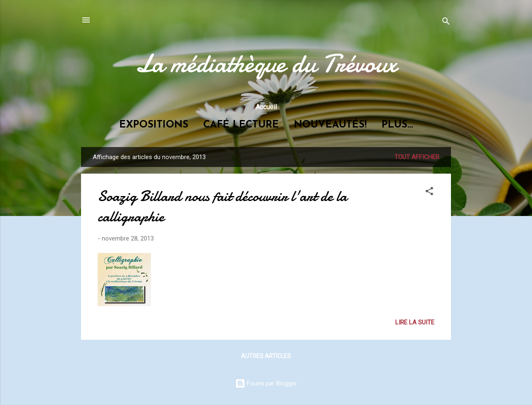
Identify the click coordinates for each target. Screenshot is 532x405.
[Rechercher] (446, 23)
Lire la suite (415, 322)
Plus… (397, 125)
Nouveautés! (330, 125)
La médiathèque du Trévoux (266, 64)
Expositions (154, 125)
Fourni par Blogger (266, 383)
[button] (429, 193)
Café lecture (241, 125)
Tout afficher (417, 157)
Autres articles (266, 356)
